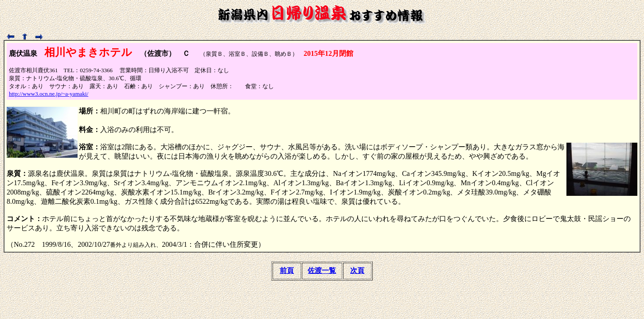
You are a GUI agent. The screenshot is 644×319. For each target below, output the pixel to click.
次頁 (357, 270)
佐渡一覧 (322, 270)
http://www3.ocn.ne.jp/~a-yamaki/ (49, 94)
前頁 (287, 270)
